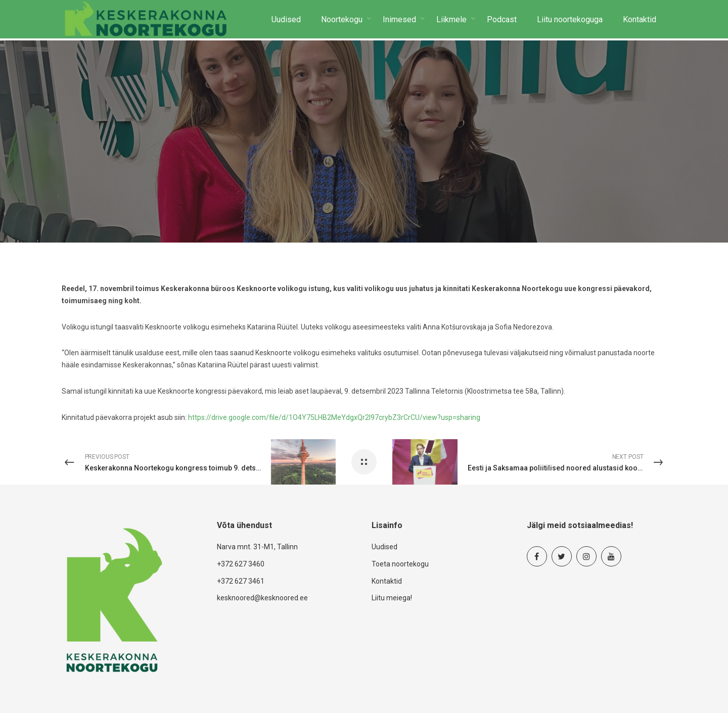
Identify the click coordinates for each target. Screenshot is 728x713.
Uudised (384, 547)
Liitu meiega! (392, 598)
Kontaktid (387, 581)
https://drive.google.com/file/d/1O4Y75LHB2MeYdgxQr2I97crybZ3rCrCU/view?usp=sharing (334, 417)
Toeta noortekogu (400, 564)
